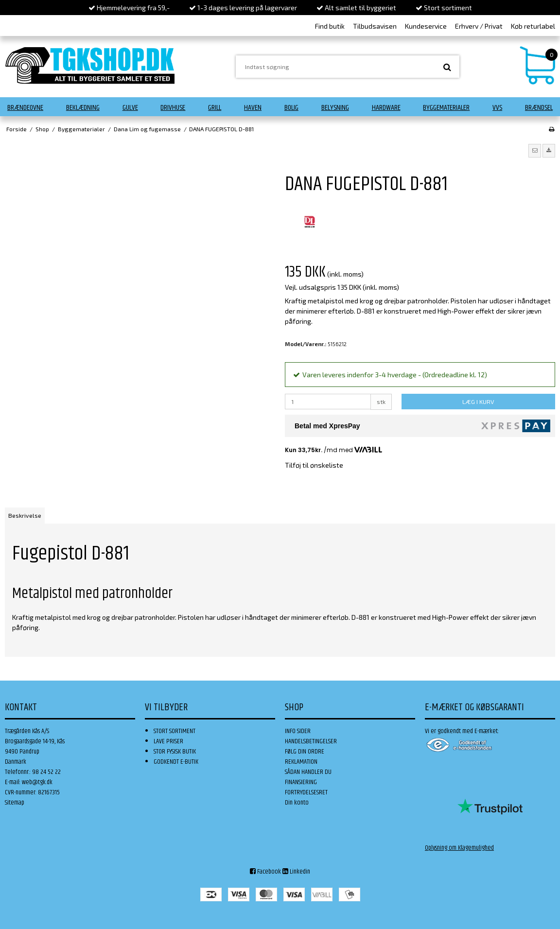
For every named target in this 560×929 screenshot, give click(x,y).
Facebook (265, 872)
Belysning (335, 108)
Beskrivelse (25, 515)
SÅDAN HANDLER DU (308, 772)
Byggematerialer (446, 108)
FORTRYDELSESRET (306, 792)
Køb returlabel (533, 26)
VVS (497, 108)
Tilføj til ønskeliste (314, 465)
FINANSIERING (301, 782)
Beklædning (83, 108)
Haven (253, 108)
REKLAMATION (301, 762)
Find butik (330, 26)
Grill (215, 108)
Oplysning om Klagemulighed (459, 848)
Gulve (130, 108)
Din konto (297, 803)
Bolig (291, 108)
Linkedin (296, 872)
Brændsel (539, 108)
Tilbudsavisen (375, 26)
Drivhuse (173, 108)
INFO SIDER (298, 731)
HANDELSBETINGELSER (311, 741)
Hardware (386, 108)
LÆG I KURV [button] (478, 402)
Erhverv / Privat (479, 26)
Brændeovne (25, 108)
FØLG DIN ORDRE (305, 752)
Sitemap (15, 803)
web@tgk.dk (37, 782)
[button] (535, 151)
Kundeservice (426, 26)
